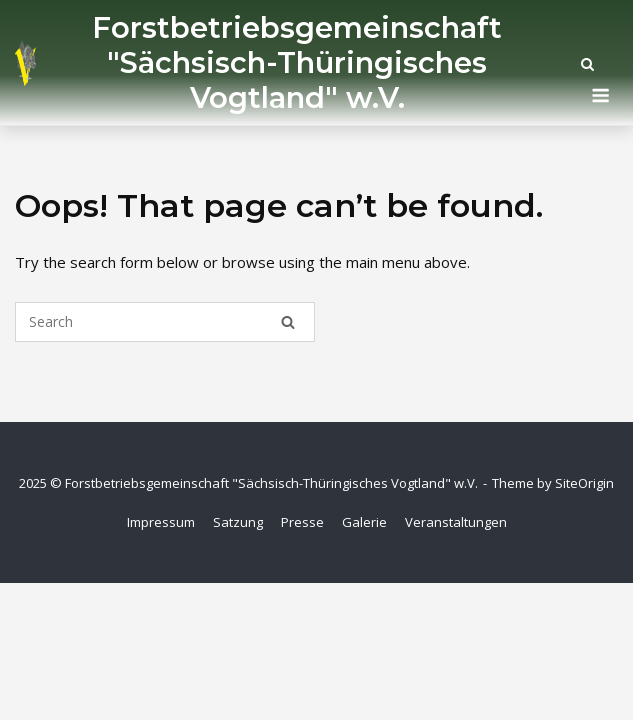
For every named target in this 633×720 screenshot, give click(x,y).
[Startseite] (25, 63)
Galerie (364, 522)
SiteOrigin (584, 483)
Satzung (238, 522)
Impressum (161, 522)
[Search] (288, 322)
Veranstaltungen (456, 522)
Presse (302, 522)
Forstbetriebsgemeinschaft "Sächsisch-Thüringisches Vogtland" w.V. (297, 62)
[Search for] (165, 322)
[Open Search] (587, 66)
